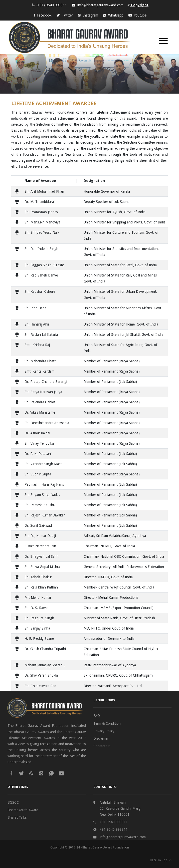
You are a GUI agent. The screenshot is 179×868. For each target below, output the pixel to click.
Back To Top (161, 860)
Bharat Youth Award (23, 810)
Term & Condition (107, 723)
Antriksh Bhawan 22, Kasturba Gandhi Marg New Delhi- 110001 (120, 808)
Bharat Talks (17, 817)
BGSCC (13, 802)
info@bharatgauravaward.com (100, 5)
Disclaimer (101, 738)
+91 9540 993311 (114, 822)
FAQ (97, 716)
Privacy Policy (104, 731)
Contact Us (102, 746)
